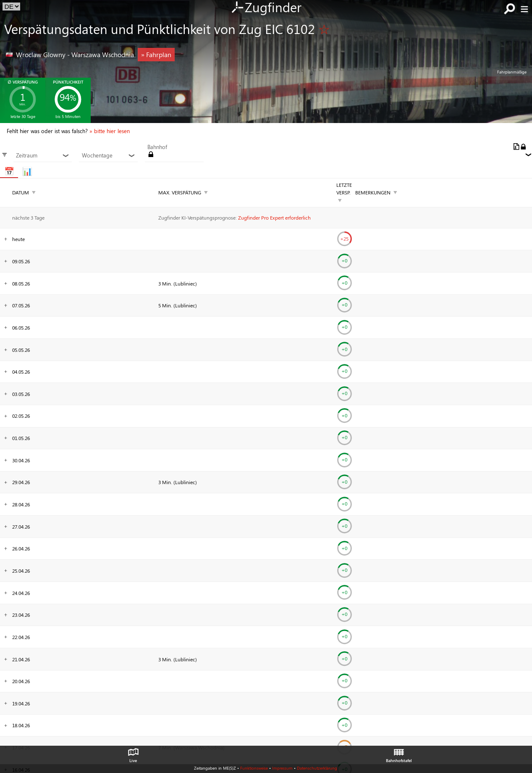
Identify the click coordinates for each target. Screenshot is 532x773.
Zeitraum (43, 155)
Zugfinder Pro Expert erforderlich (274, 217)
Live (133, 753)
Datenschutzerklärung (317, 768)
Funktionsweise (254, 768)
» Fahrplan (156, 54)
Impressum (282, 768)
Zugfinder (266, 8)
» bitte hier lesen (110, 131)
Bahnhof (157, 147)
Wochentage (109, 155)
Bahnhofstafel (399, 753)
